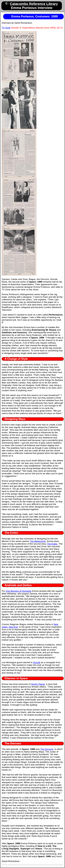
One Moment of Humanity (19, 591)
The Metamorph (38, 541)
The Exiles (52, 544)
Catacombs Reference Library (34, 4)
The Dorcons (47, 749)
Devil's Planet (38, 684)
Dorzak (37, 662)
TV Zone (6, 28)
